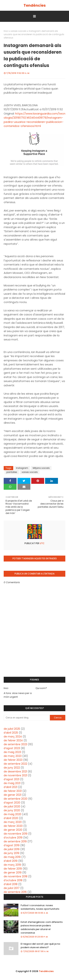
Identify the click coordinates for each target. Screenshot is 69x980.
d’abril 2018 (11, 884)
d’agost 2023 (12, 748)
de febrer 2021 (13, 791)
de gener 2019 (13, 873)
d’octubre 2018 (13, 880)
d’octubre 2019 (13, 838)
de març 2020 (13, 822)
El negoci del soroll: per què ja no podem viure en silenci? (40, 946)
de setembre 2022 (15, 764)
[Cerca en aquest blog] (27, 718)
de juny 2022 (12, 768)
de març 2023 (13, 756)
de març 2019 (12, 865)
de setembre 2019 (15, 841)
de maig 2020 (13, 814)
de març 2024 (13, 737)
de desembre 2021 (15, 771)
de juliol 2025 (12, 729)
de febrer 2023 (13, 760)
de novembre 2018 (16, 876)
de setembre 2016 (15, 892)
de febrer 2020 (13, 826)
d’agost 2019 (12, 845)
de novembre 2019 (16, 834)
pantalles (12, 472)
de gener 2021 (13, 795)
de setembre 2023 (15, 744)
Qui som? (41, 688)
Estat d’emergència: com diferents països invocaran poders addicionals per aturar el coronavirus (42, 927)
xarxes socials (18, 31)
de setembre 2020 (16, 799)
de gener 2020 (13, 830)
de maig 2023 (12, 752)
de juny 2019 (11, 853)
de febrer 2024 (13, 740)
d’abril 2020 (11, 818)
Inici (6, 31)
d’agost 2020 (12, 803)
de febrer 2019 (13, 869)
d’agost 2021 (11, 779)
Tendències (35, 5)
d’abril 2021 (10, 787)
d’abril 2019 (11, 861)
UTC (42, 543)
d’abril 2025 (11, 733)
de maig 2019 (12, 857)
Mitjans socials (41, 468)
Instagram (22, 468)
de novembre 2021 (15, 775)
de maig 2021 (12, 783)
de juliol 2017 (12, 888)
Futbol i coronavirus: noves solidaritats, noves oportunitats (40, 907)
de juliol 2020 (12, 806)
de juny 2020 (12, 810)
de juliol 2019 (12, 849)
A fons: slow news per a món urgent (18, 695)
